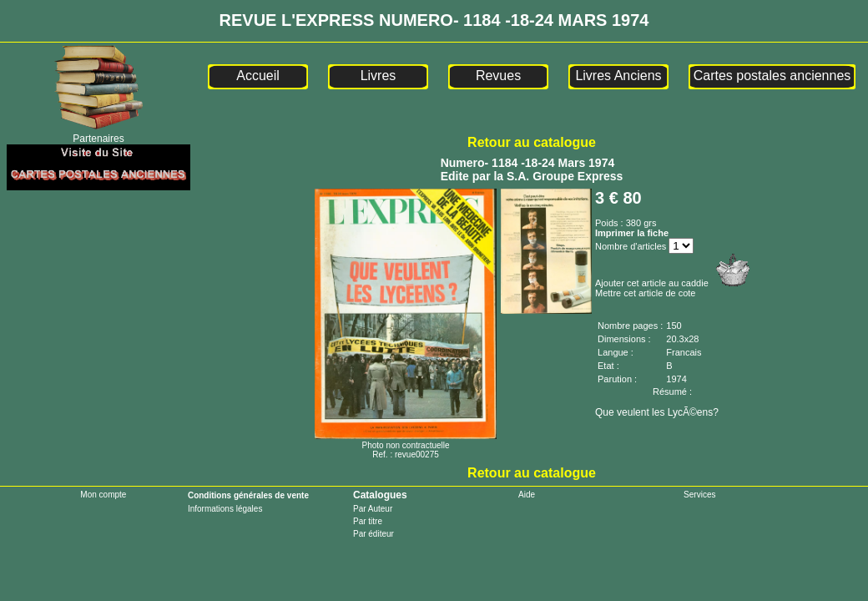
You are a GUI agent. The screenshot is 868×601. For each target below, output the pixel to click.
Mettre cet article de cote (645, 293)
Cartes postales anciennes (772, 76)
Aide (527, 495)
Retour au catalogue (532, 142)
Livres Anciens (618, 76)
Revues (498, 76)
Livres (378, 76)
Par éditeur (373, 534)
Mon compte (103, 495)
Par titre (368, 521)
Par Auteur (373, 509)
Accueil (258, 76)
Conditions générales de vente (248, 495)
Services (699, 495)
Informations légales (225, 509)
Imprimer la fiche (632, 233)
